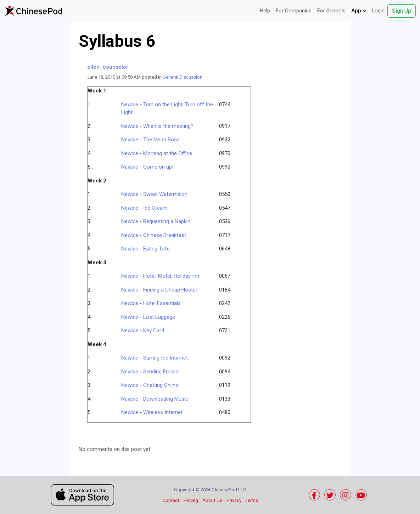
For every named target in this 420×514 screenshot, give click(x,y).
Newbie (130, 105)
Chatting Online (161, 385)
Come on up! (158, 167)
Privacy (234, 500)
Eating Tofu (156, 249)
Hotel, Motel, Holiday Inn (171, 276)
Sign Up (402, 11)
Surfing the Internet (166, 358)
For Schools (331, 11)
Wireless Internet (163, 412)
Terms (252, 500)
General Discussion (183, 77)
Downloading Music (166, 399)
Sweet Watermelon (165, 194)
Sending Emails (161, 372)
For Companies (294, 11)
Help (265, 11)
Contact (171, 500)
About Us (212, 500)
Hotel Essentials (162, 303)
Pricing (191, 500)
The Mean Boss (161, 140)
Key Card (154, 331)
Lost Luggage (159, 317)
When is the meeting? (168, 126)
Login (378, 11)
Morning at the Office (168, 153)
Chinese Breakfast (165, 235)
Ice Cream (155, 208)
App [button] (359, 11)
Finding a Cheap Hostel (170, 290)
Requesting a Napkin (167, 221)
